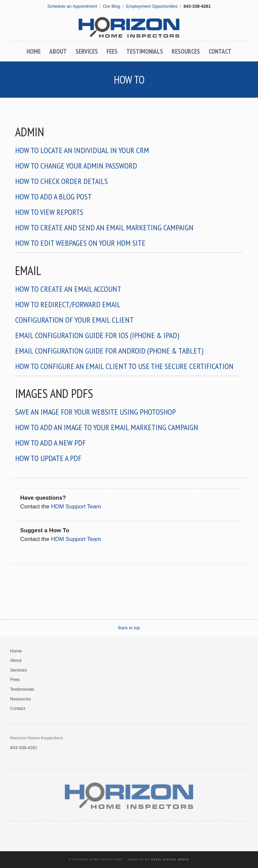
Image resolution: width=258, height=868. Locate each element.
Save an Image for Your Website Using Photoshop (95, 412)
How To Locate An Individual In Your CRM (82, 150)
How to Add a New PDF (50, 443)
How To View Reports (49, 212)
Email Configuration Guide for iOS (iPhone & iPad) (97, 335)
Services (87, 51)
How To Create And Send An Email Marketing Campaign (104, 227)
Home (34, 51)
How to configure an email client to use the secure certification (124, 366)
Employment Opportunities (152, 6)
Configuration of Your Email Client (74, 320)
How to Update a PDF (48, 458)
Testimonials (145, 51)
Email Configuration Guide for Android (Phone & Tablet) (109, 351)
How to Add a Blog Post (53, 197)
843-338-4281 (24, 748)
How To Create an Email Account (68, 289)
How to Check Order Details (61, 181)
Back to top (129, 628)
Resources (186, 51)
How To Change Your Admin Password (76, 166)
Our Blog (112, 6)
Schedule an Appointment (72, 6)
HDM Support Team (76, 507)
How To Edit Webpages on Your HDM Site (80, 243)
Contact (220, 51)
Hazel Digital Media (170, 859)
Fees (112, 51)
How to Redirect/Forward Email (68, 304)
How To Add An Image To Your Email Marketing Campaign (107, 427)
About (58, 51)
